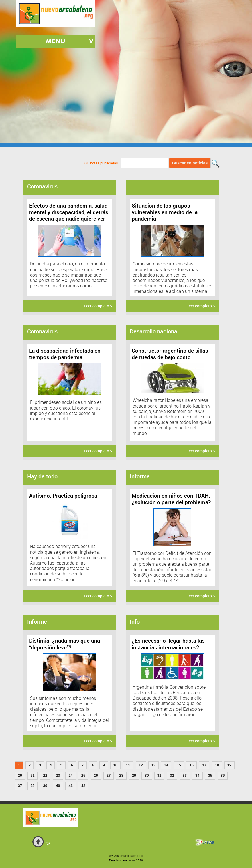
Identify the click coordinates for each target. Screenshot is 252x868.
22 (45, 775)
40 (58, 786)
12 (141, 765)
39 (45, 786)
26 (96, 775)
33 (185, 775)
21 (32, 775)
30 (147, 775)
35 (210, 775)
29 (134, 775)
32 (172, 775)
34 (197, 775)
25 (83, 775)
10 (115, 765)
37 (20, 786)
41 (70, 786)
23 (58, 775)
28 (121, 775)
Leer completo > (98, 306)
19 (229, 765)
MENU (56, 41)
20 (20, 775)
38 (32, 786)
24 (70, 775)
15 (179, 765)
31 (159, 775)
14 (166, 765)
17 (204, 765)
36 (223, 775)
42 (83, 786)
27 (109, 775)
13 (153, 765)
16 (191, 765)
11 (128, 765)
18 (217, 765)
